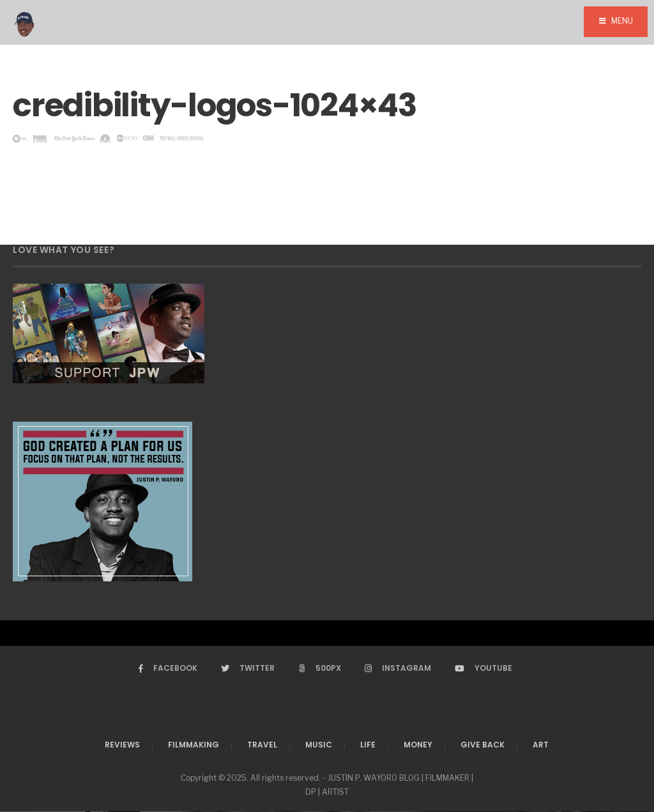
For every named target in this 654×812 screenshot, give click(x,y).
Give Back (483, 745)
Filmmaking (194, 745)
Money (418, 745)
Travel (262, 745)
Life (368, 745)
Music (319, 745)
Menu (616, 21)
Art (541, 745)
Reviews (122, 745)
